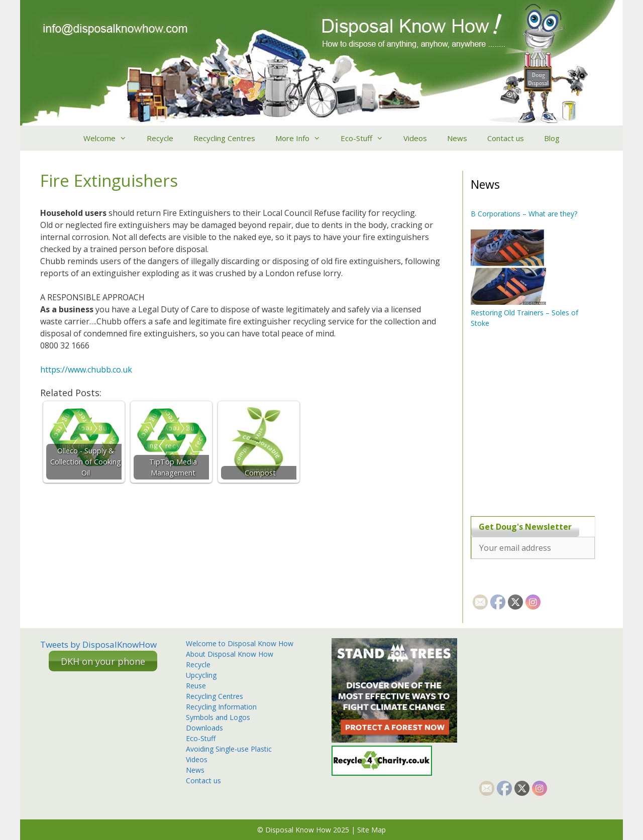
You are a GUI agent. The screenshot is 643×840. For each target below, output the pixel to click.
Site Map (371, 830)
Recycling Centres (224, 138)
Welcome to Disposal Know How (240, 643)
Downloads (204, 728)
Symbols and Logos (218, 717)
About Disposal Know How (230, 654)
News (457, 138)
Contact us (506, 138)
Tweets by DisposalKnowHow (98, 644)
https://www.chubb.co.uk (86, 370)
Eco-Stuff (367, 138)
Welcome (110, 138)
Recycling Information (221, 707)
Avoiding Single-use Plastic (229, 749)
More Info (303, 138)
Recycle (160, 138)
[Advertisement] (533, 422)
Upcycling (201, 675)
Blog (552, 138)
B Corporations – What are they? (524, 214)
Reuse (196, 686)
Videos (415, 138)
